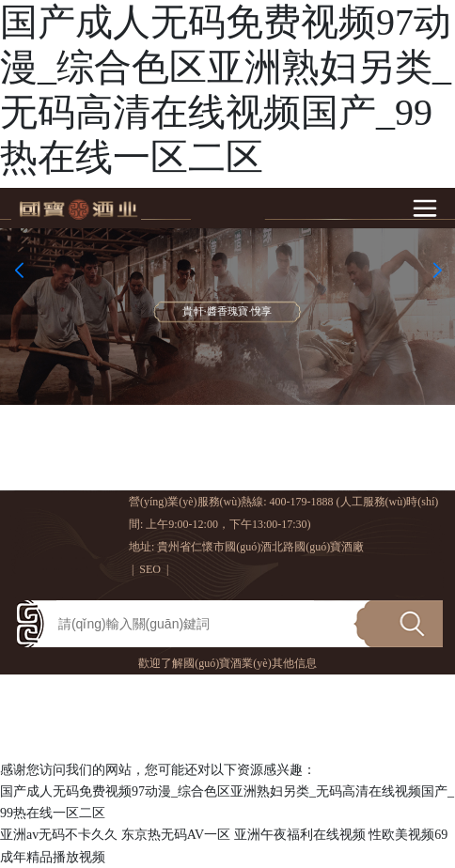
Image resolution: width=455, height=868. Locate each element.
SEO (150, 569)
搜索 (398, 618)
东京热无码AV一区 (176, 835)
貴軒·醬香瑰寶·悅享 (227, 312)
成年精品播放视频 (53, 857)
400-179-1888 (302, 502)
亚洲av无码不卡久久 (59, 835)
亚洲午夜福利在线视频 (300, 835)
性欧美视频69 (408, 835)
